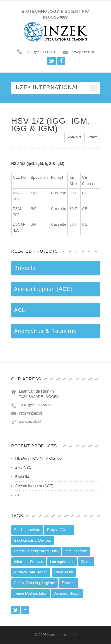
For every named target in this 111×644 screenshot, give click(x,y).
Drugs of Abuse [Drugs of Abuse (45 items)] (59, 530)
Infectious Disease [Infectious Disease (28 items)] (29, 562)
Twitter (52, 61)
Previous (74, 137)
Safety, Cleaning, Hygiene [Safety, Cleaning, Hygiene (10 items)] (35, 583)
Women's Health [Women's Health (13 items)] (66, 594)
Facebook (61, 61)
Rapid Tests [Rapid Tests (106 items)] (64, 572)
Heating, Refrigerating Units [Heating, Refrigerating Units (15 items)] (36, 551)
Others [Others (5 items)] (86, 562)
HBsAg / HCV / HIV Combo (39, 458)
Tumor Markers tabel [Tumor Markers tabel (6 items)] (30, 594)
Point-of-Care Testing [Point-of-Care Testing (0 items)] (31, 572)
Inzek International (62, 635)
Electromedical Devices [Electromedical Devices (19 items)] (33, 541)
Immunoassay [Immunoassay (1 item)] (76, 551)
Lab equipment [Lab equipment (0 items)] (62, 562)
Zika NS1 (23, 467)
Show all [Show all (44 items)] (69, 583)
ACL (19, 495)
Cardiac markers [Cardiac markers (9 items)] (27, 530)
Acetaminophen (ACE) (34, 486)
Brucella (22, 477)
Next (93, 137)
